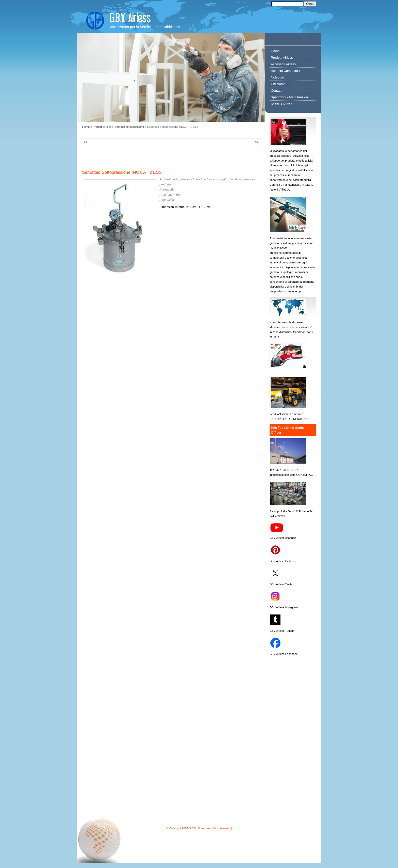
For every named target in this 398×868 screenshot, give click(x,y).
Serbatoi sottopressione (129, 127)
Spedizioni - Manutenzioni (290, 97)
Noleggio (277, 77)
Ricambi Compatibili (285, 71)
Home (86, 127)
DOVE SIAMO (281, 104)
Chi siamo (278, 84)
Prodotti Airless (102, 127)
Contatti (277, 91)
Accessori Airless (283, 64)
